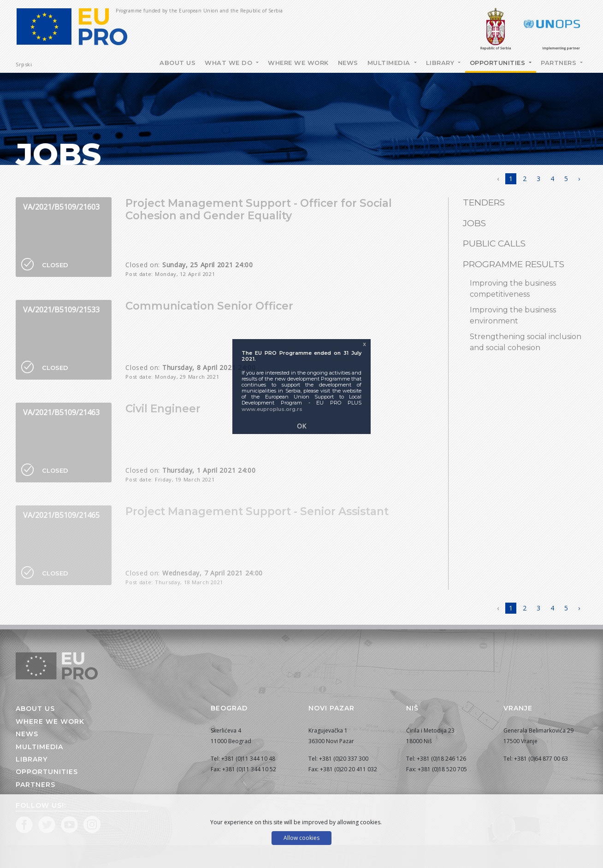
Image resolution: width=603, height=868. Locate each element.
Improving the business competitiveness (513, 289)
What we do (230, 63)
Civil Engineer (163, 409)
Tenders (484, 202)
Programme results (514, 264)
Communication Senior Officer (209, 306)
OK (301, 426)
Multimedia (390, 63)
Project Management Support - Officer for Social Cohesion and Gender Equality (259, 210)
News (348, 63)
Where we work (298, 63)
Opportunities (499, 63)
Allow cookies (301, 838)
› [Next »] (579, 179)
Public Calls (494, 243)
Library (441, 63)
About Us (177, 63)
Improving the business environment (513, 315)
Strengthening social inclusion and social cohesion (526, 342)
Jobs (474, 223)
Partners (560, 63)
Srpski (24, 64)
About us (35, 709)
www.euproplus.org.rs (272, 409)
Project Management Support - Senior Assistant (257, 511)
